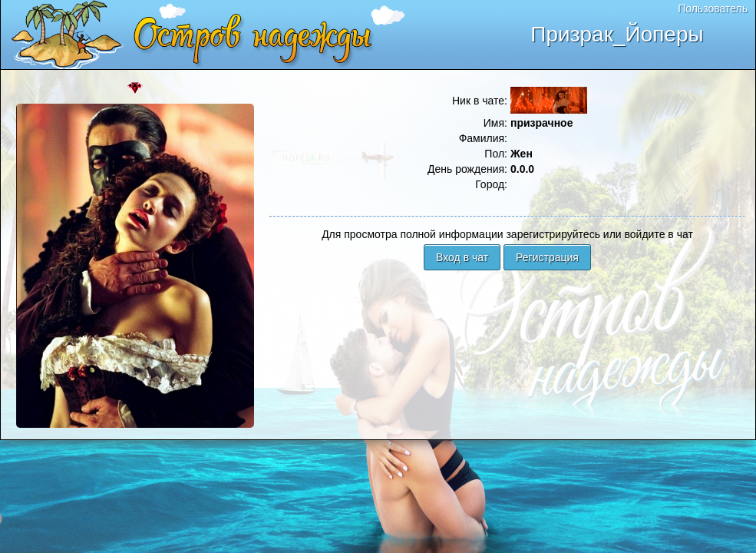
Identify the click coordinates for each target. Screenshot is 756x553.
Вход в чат (462, 257)
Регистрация (547, 257)
